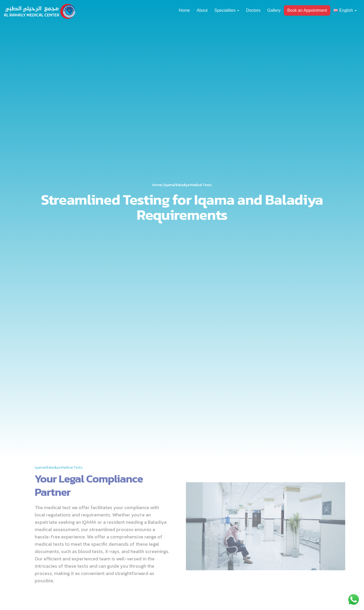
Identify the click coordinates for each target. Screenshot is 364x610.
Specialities (227, 10)
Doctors (253, 10)
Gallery (274, 10)
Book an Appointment (307, 10)
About (202, 10)
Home (184, 10)
